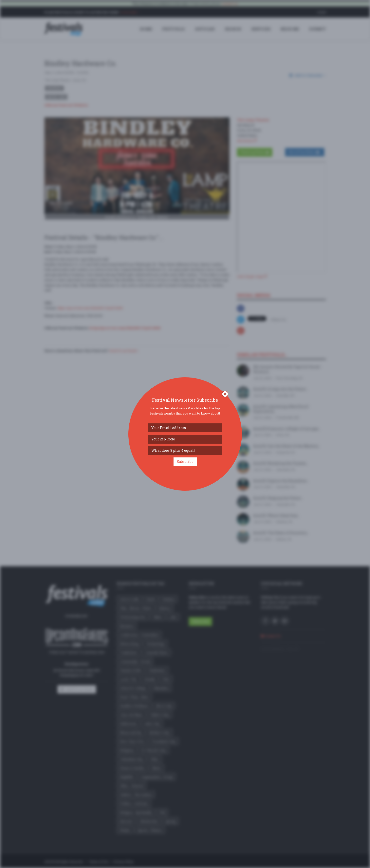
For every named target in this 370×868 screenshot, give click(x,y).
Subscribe (185, 461)
